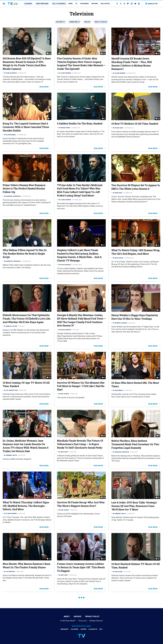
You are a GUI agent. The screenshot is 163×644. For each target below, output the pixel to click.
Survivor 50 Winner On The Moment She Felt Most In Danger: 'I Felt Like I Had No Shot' (81, 386)
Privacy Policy (92, 616)
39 (159, 559)
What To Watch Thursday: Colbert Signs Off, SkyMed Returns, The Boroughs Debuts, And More (26, 506)
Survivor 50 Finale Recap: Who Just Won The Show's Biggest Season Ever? (81, 504)
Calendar (28, 4)
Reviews (95, 4)
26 (104, 497)
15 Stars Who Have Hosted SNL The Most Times (135, 385)
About (67, 616)
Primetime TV (75, 22)
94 (159, 497)
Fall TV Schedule (59, 4)
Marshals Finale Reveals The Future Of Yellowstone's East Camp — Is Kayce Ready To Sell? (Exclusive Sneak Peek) (80, 444)
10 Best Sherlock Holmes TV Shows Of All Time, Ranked (136, 566)
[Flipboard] (128, 4)
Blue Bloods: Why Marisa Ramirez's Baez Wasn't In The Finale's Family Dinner (27, 566)
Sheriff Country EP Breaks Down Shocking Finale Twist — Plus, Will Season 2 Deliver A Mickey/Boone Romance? (132, 64)
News (71, 4)
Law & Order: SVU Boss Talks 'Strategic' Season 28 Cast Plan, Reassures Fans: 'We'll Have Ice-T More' (134, 506)
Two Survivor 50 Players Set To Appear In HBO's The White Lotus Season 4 (136, 187)
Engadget (65, 629)
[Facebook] (117, 4)
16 (104, 53)
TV (76, 4)
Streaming (84, 4)
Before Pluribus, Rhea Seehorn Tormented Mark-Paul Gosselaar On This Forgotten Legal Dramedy (135, 444)
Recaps (87, 22)
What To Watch (101, 22)
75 (50, 497)
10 (50, 559)
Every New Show (42, 4)
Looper (83, 629)
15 (159, 119)
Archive (77, 616)
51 (104, 245)
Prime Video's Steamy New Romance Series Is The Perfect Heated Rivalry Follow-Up (24, 189)
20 (104, 559)
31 (159, 245)
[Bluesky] (135, 4)
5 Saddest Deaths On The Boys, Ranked (80, 124)
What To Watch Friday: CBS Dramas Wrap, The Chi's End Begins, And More (136, 252)
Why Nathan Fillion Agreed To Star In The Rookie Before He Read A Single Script (25, 254)
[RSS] (139, 4)
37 (104, 180)
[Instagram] (132, 4)
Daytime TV (60, 22)
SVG (101, 629)
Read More (44, 87)
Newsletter (152, 4)
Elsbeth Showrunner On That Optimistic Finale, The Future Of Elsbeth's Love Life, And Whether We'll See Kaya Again (27, 319)
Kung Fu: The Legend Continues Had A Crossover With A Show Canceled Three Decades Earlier (26, 127)
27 (104, 436)
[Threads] (124, 4)
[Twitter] (121, 4)
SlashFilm (93, 629)
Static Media (70, 621)
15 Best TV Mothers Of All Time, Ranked (135, 124)
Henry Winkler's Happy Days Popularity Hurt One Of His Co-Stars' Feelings (135, 317)
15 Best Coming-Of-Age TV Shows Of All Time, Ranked (26, 384)
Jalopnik (74, 629)
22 (50, 310)
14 (50, 53)
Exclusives (105, 4)
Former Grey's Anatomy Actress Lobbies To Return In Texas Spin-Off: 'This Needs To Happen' (81, 567)
